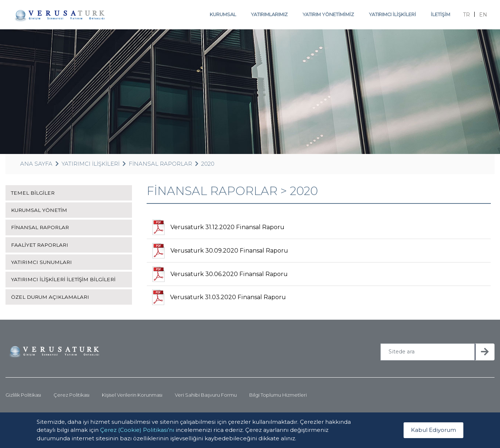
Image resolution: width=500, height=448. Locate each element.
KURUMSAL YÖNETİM (39, 210)
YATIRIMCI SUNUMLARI (41, 262)
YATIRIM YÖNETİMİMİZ (328, 14)
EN (483, 15)
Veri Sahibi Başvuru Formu (206, 395)
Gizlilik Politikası (23, 395)
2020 (208, 164)
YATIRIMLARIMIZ (269, 14)
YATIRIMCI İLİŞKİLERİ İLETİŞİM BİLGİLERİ (63, 279)
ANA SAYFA (36, 164)
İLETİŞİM (440, 14)
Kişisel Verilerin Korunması (132, 395)
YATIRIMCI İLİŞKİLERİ (392, 14)
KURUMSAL (223, 14)
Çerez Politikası (71, 395)
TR (466, 15)
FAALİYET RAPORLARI (40, 245)
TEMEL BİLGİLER (33, 193)
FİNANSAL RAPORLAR (160, 164)
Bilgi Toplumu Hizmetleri (278, 395)
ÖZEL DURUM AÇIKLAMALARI (50, 297)
